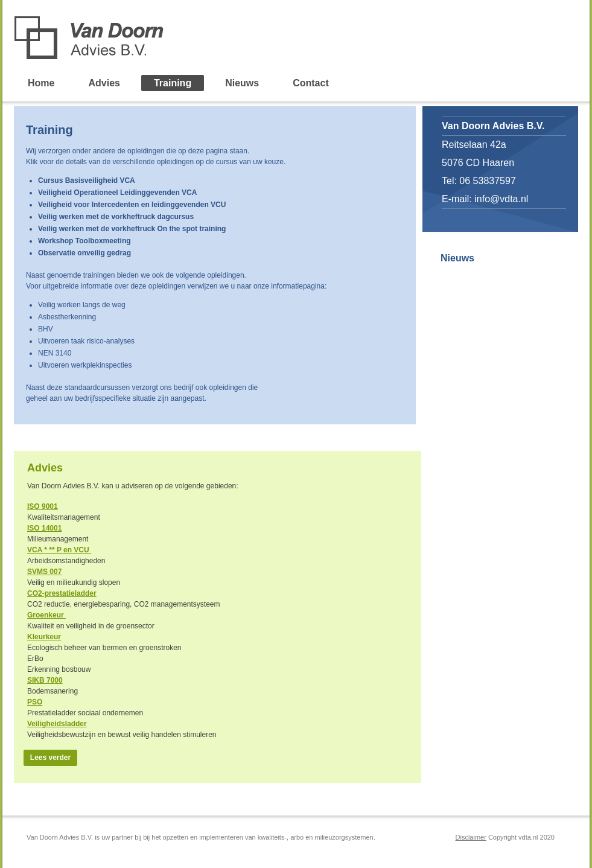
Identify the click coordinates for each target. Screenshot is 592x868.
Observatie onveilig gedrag (84, 253)
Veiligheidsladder (57, 724)
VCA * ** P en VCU (58, 550)
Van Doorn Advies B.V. (154, 38)
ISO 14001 (44, 528)
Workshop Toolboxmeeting (84, 241)
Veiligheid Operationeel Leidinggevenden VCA (117, 193)
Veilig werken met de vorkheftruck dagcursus (116, 217)
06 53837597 (487, 181)
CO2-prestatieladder (62, 593)
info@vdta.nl (501, 199)
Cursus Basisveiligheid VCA (87, 180)
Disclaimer (471, 837)
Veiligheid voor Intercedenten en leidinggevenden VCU (132, 205)
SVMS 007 (44, 572)
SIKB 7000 (45, 680)
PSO (35, 702)
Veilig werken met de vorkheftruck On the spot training (132, 229)
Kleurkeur (44, 637)
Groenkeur (46, 615)
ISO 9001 (43, 506)
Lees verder (50, 758)
